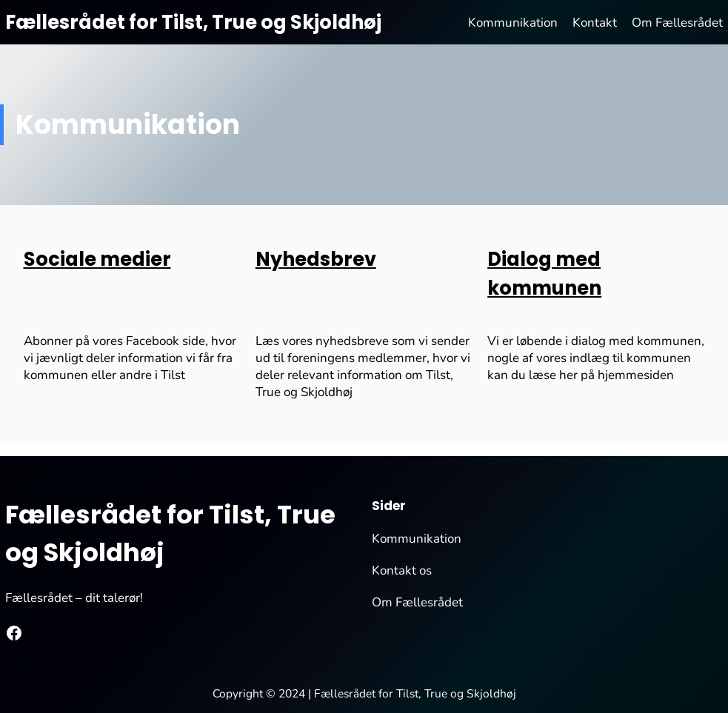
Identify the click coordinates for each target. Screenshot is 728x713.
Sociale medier (97, 259)
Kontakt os (402, 570)
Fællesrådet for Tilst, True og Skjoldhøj (193, 22)
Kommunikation (417, 539)
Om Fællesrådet (417, 602)
